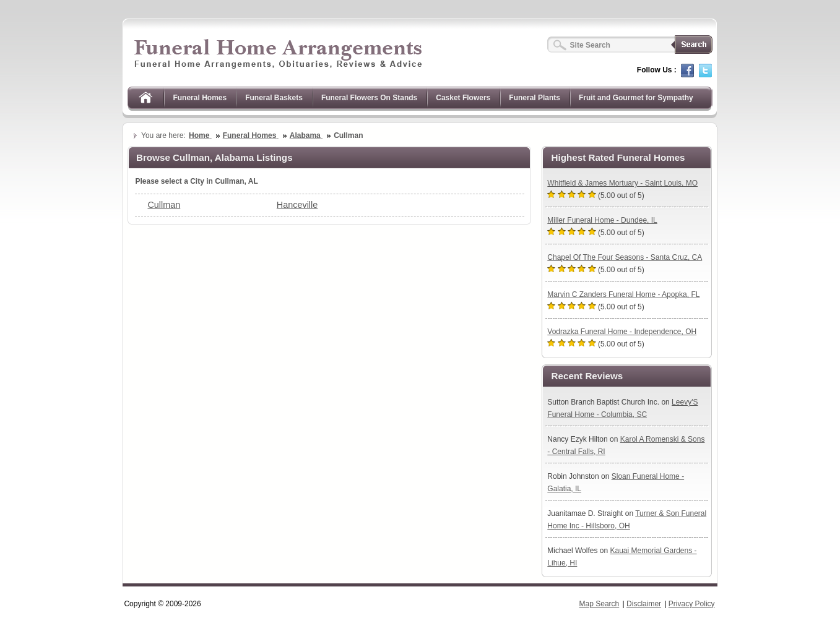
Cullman (164, 205)
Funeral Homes (200, 98)
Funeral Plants (535, 98)
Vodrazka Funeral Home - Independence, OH (622, 332)
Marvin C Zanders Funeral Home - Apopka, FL (623, 294)
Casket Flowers (463, 98)
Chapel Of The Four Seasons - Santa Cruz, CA (625, 257)
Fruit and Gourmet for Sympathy (636, 98)
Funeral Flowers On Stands (369, 98)
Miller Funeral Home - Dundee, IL (602, 220)
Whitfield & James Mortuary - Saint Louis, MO (622, 183)
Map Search (600, 604)
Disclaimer (644, 604)
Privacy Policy (692, 604)
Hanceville (297, 205)
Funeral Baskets (274, 98)
